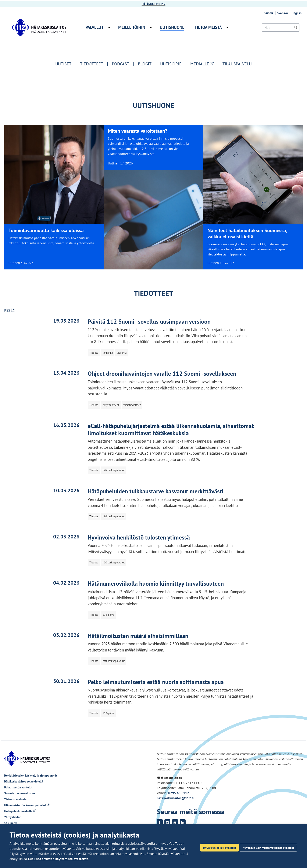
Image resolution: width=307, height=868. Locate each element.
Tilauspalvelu (237, 64)
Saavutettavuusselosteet (20, 793)
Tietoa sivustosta (15, 799)
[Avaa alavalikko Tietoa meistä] (227, 28)
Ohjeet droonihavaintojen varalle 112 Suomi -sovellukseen (162, 373)
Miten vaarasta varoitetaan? (138, 131)
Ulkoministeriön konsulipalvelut (27, 805)
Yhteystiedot (13, 817)
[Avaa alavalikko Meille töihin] (151, 28)
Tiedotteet (92, 64)
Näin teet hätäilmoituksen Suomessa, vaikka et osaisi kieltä (247, 233)
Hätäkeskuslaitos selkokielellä (24, 781)
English (297, 13)
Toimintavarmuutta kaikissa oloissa (46, 230)
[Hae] (281, 28)
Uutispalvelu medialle (20, 811)
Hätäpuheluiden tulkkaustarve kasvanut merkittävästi (156, 491)
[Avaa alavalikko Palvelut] (109, 28)
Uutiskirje (171, 64)
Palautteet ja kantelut (18, 787)
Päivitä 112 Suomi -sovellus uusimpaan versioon (149, 321)
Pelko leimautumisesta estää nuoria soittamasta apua (156, 682)
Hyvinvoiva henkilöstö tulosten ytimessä (139, 537)
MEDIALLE (204, 64)
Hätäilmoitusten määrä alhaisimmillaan (138, 636)
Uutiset (63, 64)
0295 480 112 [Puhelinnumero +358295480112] (179, 793)
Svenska (283, 13)
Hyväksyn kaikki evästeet (219, 848)
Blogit (145, 64)
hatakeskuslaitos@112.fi (175, 798)
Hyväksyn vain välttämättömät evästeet (268, 848)
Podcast (121, 64)
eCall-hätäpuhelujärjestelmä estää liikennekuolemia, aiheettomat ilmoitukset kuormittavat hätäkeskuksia (171, 429)
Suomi (269, 13)
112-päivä (11, 823)
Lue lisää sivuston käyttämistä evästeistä (58, 859)
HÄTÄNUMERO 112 (154, 4)
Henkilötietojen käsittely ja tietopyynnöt (31, 776)
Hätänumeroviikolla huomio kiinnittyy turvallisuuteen (156, 583)
